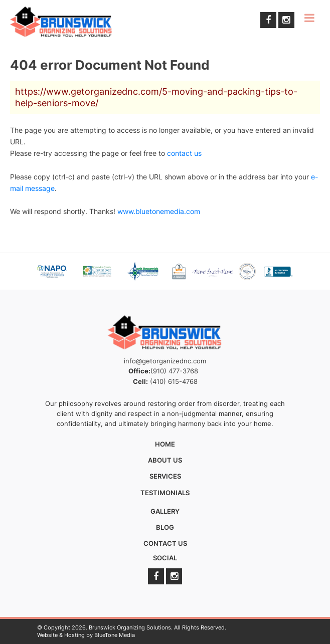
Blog (165, 527)
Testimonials (165, 493)
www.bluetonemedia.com (159, 211)
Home (165, 444)
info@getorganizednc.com (165, 361)
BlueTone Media (115, 635)
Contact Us (165, 543)
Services (165, 476)
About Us (165, 460)
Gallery (165, 511)
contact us (184, 153)
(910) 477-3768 (174, 371)
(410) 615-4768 (174, 381)
